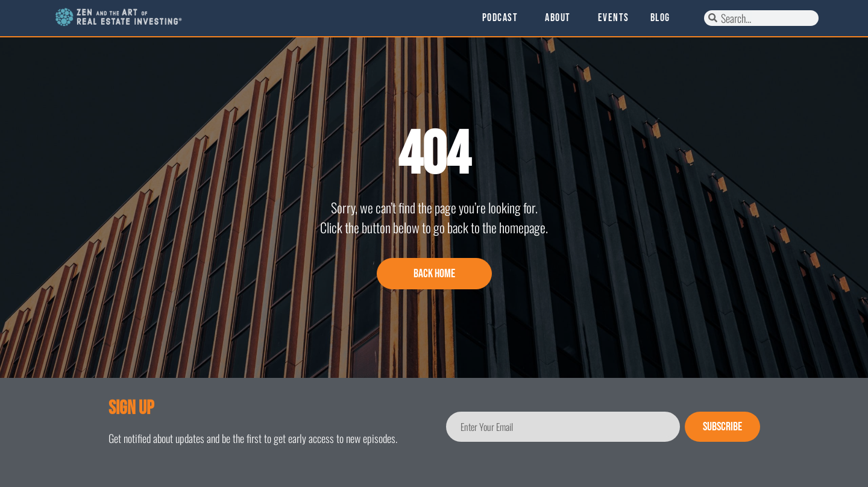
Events (614, 18)
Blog (660, 18)
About (561, 18)
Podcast (503, 18)
